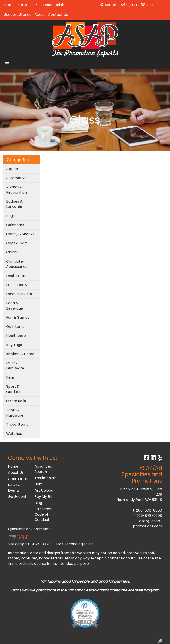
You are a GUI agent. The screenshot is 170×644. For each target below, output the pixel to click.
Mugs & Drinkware (15, 366)
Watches (14, 434)
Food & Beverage (15, 306)
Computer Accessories (17, 264)
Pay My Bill (43, 497)
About (40, 15)
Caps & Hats (17, 243)
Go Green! (17, 497)
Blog (38, 503)
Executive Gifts (19, 294)
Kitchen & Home (20, 354)
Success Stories (18, 15)
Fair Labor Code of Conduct (43, 514)
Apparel (13, 169)
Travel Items (17, 424)
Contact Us (58, 15)
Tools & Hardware (15, 413)
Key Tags (14, 345)
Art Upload (44, 490)
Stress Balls (16, 401)
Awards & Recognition (16, 190)
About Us (16, 473)
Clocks (12, 252)
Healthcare (16, 336)
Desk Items (16, 276)
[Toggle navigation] (7, 64)
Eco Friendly (17, 285)
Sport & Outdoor (14, 389)
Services (25, 5)
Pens (10, 377)
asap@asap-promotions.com (148, 524)
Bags (10, 216)
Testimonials (54, 5)
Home (9, 5)
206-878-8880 (149, 510)
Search (109, 5)
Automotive (16, 178)
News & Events (14, 488)
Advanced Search (43, 469)
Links (39, 484)
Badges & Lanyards (14, 204)
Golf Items (15, 327)
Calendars (15, 225)
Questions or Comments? (30, 529)
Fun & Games (18, 317)
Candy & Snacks (20, 234)
